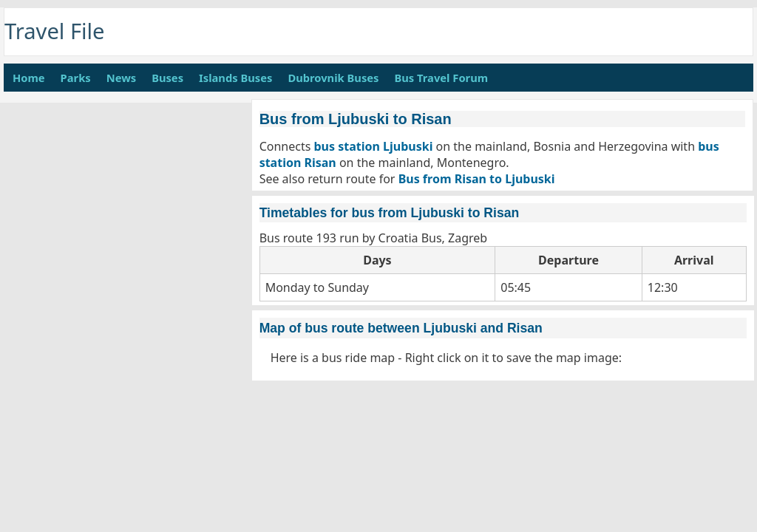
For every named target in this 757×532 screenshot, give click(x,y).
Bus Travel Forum (441, 78)
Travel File (55, 31)
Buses (167, 78)
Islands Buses (235, 78)
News (121, 78)
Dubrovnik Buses (333, 78)
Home (29, 78)
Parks (76, 78)
